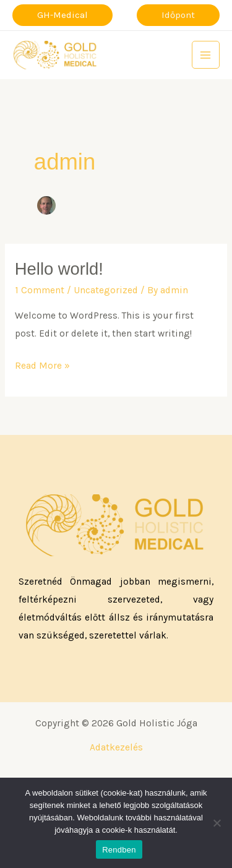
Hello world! (59, 269)
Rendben (119, 850)
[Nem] (217, 823)
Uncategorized (106, 290)
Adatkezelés (116, 747)
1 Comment (40, 290)
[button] (62, 15)
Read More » (42, 364)
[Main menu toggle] (206, 55)
